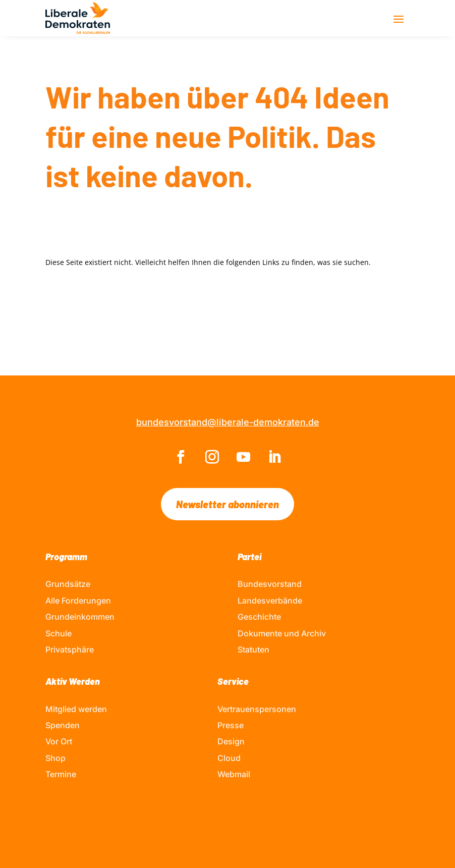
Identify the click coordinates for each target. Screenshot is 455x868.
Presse (231, 725)
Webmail (234, 774)
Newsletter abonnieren (227, 504)
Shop (55, 758)
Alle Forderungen (78, 601)
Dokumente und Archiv (282, 633)
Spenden (63, 725)
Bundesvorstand (270, 584)
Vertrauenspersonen (257, 709)
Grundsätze (68, 584)
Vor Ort (59, 741)
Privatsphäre (70, 649)
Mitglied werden (76, 709)
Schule (59, 633)
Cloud (229, 758)
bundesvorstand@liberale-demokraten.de (228, 422)
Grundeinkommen (80, 617)
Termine (61, 774)
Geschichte (259, 617)
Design (231, 741)
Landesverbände (270, 601)
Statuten (253, 649)
